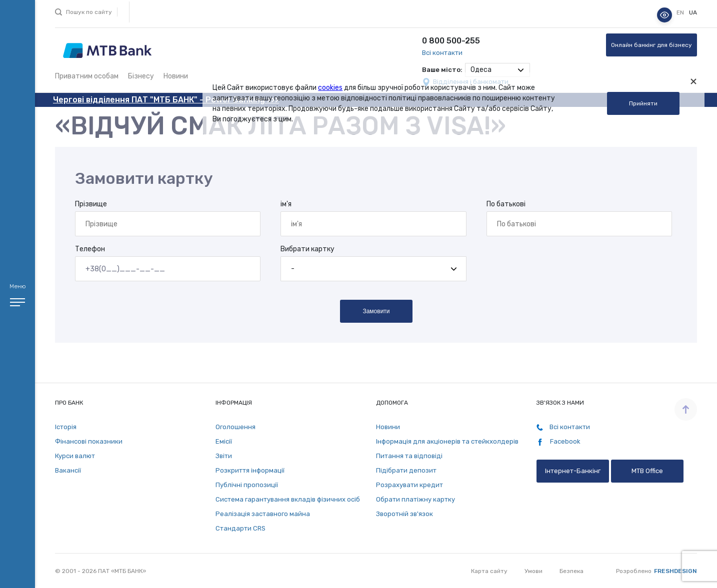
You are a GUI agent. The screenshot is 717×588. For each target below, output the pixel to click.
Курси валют (75, 456)
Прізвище (91, 204)
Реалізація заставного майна (263, 514)
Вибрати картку (307, 249)
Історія (66, 427)
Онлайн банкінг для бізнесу (651, 45)
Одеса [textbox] (481, 70)
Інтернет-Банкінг (573, 471)
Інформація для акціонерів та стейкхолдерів (447, 441)
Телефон (90, 249)
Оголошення (235, 427)
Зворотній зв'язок (404, 514)
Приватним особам (87, 76)
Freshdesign (675, 571)
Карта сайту (489, 571)
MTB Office (647, 471)
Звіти (224, 456)
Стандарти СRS (240, 528)
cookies (330, 88)
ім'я (286, 204)
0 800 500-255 (451, 41)
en (681, 12)
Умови (533, 571)
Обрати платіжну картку (415, 499)
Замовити (376, 311)
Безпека (571, 571)
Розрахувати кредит (409, 485)
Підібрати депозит (406, 470)
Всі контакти (442, 53)
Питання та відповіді (409, 456)
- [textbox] (293, 269)
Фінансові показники (89, 441)
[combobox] (497, 70)
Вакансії (68, 470)
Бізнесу (141, 76)
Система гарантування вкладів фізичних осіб (288, 499)
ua (693, 12)
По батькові (506, 204)
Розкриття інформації (250, 470)
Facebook (558, 442)
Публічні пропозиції (247, 485)
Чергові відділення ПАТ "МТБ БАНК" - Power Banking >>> (166, 100)
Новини (176, 76)
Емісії (224, 441)
